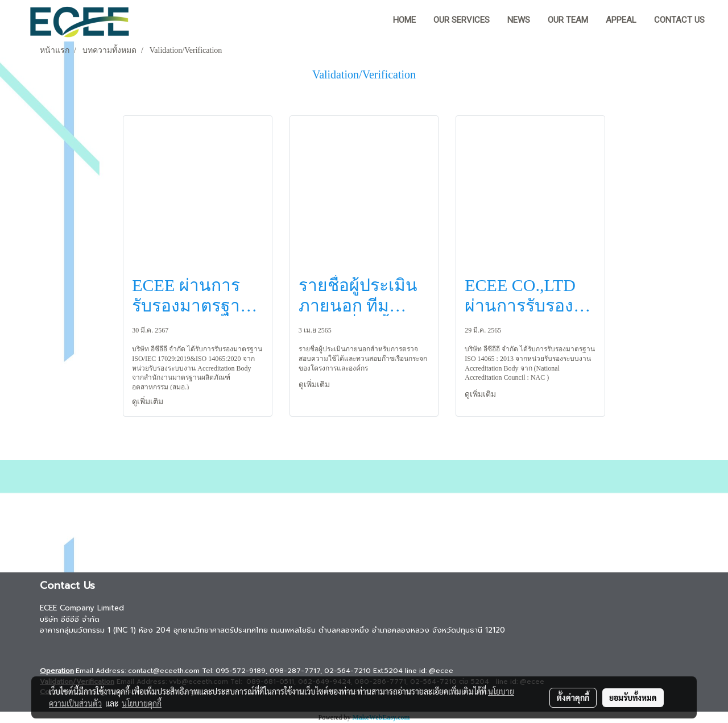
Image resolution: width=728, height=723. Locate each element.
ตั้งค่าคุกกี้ (573, 697)
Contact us (679, 20)
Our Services (462, 20)
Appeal (621, 20)
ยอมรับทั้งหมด (633, 697)
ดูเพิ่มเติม (149, 402)
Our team (568, 20)
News (519, 20)
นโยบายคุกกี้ (142, 703)
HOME (404, 20)
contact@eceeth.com (164, 671)
